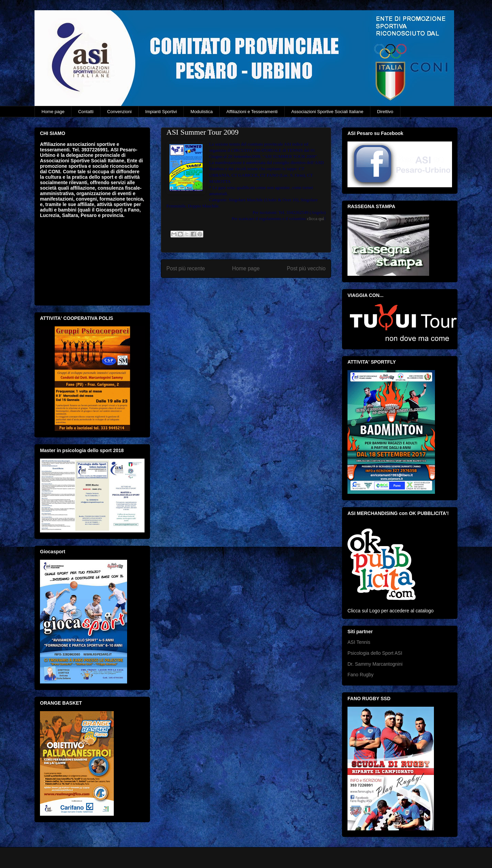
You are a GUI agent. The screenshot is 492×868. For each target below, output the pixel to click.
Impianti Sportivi (161, 112)
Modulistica (202, 112)
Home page (53, 112)
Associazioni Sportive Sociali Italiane (327, 112)
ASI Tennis (359, 642)
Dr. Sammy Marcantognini (375, 664)
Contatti (86, 112)
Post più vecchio (306, 268)
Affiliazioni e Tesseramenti (252, 112)
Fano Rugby (360, 675)
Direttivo (385, 112)
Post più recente (186, 268)
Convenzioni (120, 112)
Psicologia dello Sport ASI (375, 653)
